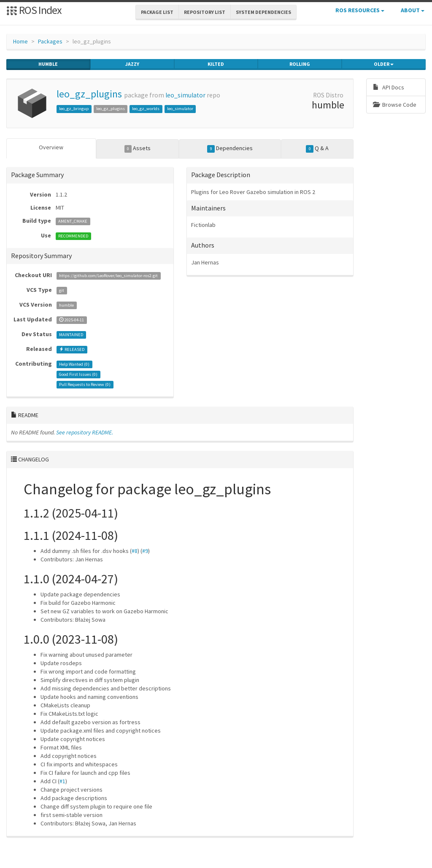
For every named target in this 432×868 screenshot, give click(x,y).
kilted (216, 64)
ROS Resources (360, 10)
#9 (145, 551)
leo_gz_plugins (89, 94)
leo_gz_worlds (146, 109)
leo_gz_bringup (74, 109)
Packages (50, 41)
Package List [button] (157, 12)
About (413, 10)
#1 (62, 781)
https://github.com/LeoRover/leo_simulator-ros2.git (108, 276)
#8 (135, 551)
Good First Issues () (78, 374)
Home (20, 41)
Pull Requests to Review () (85, 384)
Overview (51, 147)
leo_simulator (185, 95)
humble (48, 64)
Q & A (317, 148)
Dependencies (230, 148)
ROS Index (34, 10)
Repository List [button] (205, 12)
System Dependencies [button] (263, 12)
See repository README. (85, 432)
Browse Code (395, 105)
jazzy (132, 64)
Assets (138, 148)
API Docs (389, 87)
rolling (300, 64)
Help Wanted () (74, 364)
